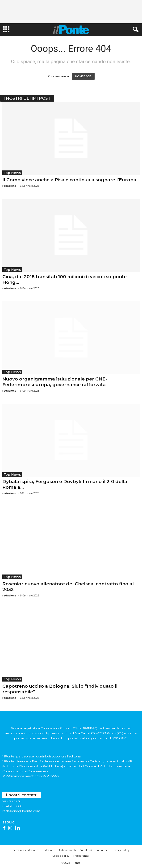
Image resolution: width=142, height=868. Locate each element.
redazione (9, 186)
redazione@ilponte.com (21, 811)
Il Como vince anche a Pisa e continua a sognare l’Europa (69, 180)
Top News (12, 173)
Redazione (48, 850)
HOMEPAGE (83, 76)
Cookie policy (61, 856)
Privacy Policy (121, 850)
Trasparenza (81, 856)
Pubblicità (86, 850)
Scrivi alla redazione (25, 850)
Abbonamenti (67, 850)
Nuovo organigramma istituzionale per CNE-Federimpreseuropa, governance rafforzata (55, 382)
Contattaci (102, 850)
